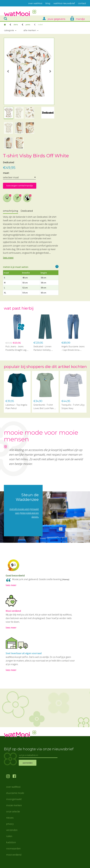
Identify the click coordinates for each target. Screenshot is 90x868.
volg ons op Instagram (9, 776)
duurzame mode (15, 793)
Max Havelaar (27, 198)
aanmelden (28, 763)
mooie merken (14, 805)
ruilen (9, 836)
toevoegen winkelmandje (20, 186)
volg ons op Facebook (16, 776)
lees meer (8, 257)
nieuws (10, 818)
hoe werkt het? (57, 267)
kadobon (11, 842)
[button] (8, 71)
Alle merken (30, 30)
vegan (17, 198)
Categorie (9, 30)
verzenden (12, 830)
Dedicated (9, 162)
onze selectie (13, 811)
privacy (10, 824)
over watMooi (13, 787)
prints (28, 25)
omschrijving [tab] (11, 211)
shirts (16, 25)
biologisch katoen (7, 198)
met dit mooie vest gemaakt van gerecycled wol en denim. (24, 513)
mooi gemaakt (14, 799)
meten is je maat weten (16, 267)
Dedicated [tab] (27, 211)
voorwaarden (13, 848)
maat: (6, 173)
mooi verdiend (14, 855)
